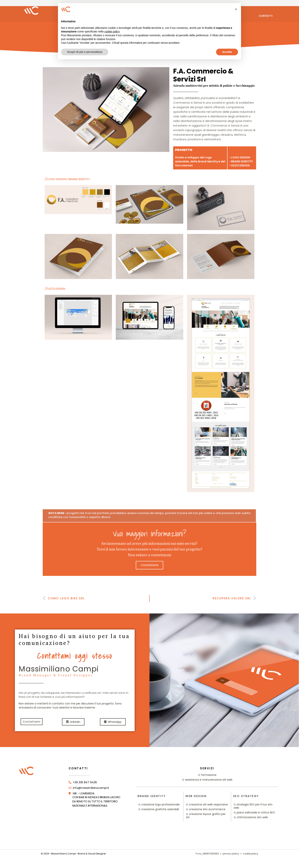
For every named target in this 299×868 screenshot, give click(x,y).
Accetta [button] (227, 52)
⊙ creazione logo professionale (159, 804)
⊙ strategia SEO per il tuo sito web (253, 806)
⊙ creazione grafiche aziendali (159, 809)
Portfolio (260, 5)
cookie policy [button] (112, 31)
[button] (236, 9)
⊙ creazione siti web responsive (207, 804)
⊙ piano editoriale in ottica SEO (254, 812)
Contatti (266, 16)
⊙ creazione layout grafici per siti (206, 816)
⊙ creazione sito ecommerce (206, 809)
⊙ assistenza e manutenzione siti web (207, 780)
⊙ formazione (207, 775)
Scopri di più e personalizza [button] (85, 52)
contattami (149, 565)
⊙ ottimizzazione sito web (251, 817)
